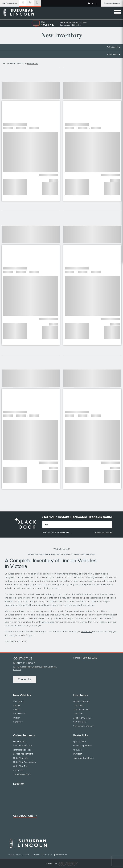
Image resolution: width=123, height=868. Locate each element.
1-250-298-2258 (89, 658)
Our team (10, 594)
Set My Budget (112, 54)
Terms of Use (48, 855)
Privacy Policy (61, 855)
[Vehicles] (77, 524)
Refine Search (112, 47)
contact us (86, 632)
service (17, 618)
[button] (10, 3)
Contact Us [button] (25, 679)
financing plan (47, 622)
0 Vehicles (33, 64)
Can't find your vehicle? (103, 532)
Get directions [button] (23, 816)
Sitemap (36, 855)
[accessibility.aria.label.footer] (68, 864)
